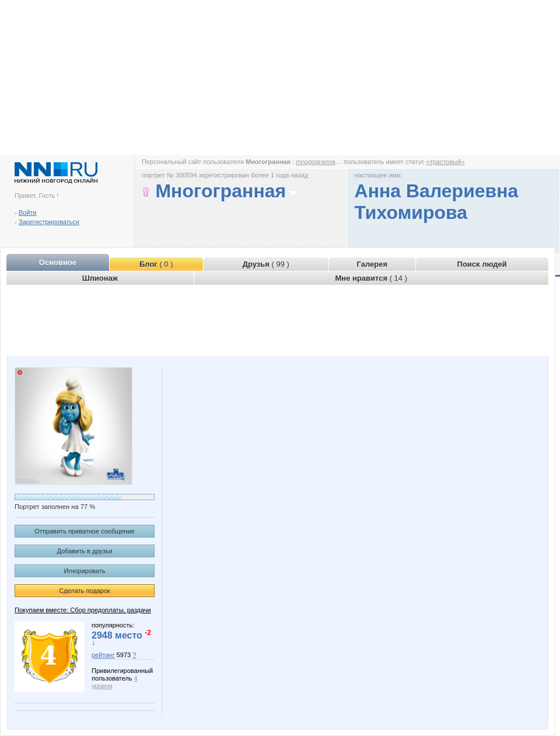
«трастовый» (446, 162)
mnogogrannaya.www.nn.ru (335, 162)
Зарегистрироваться (49, 222)
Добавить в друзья (84, 551)
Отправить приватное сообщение (84, 531)
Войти (28, 212)
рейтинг (103, 655)
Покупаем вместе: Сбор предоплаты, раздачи (83, 610)
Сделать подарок (85, 591)
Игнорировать (85, 571)
